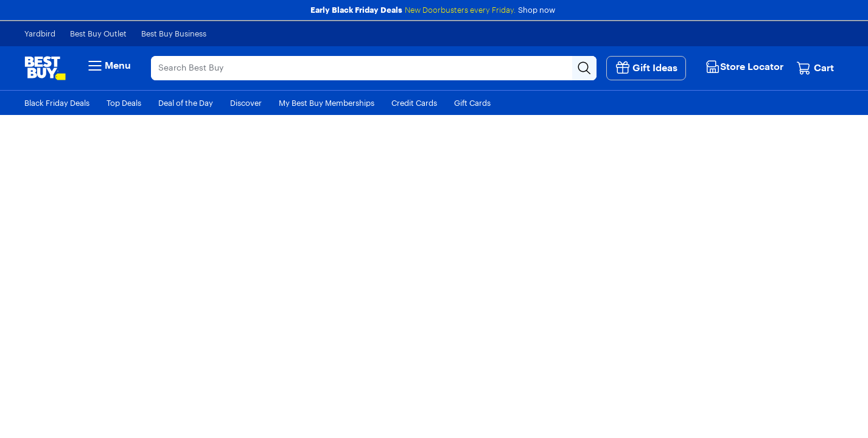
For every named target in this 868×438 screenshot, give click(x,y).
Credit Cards (414, 103)
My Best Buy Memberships (327, 103)
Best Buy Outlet (98, 33)
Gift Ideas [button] (646, 68)
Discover (246, 103)
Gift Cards (472, 103)
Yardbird (40, 33)
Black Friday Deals (57, 103)
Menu (108, 66)
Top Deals (124, 103)
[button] (746, 67)
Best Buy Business (174, 33)
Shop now (537, 10)
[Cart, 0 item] (815, 68)
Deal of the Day (186, 103)
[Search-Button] (584, 68)
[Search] (362, 68)
